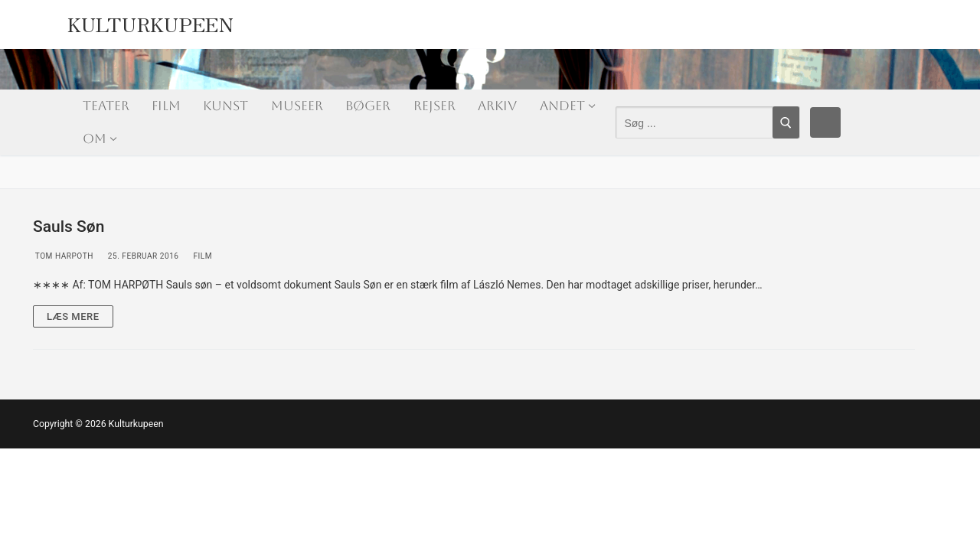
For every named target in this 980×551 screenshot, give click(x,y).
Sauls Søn (69, 227)
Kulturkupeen (151, 20)
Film (201, 256)
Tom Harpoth (63, 256)
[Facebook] (825, 122)
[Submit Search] (786, 122)
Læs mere (73, 316)
